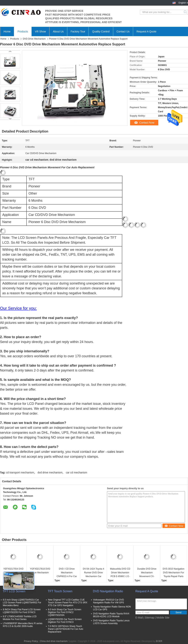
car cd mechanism (77, 473)
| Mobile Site (162, 618)
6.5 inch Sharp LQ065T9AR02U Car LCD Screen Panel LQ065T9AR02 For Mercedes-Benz (22, 603)
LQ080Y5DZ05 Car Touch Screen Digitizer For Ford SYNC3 (65, 621)
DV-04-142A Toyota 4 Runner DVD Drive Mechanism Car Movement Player (93, 573)
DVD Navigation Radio (108, 591)
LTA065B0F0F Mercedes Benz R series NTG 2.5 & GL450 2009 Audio (23, 625)
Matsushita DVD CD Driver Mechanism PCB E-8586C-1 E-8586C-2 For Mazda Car (120, 573)
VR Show (40, 31)
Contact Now (147, 123)
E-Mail (139, 618)
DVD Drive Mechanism (34, 39)
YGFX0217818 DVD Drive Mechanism (40, 571)
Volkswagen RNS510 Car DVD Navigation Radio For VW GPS (108, 601)
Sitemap (149, 618)
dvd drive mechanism (50, 473)
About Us (58, 31)
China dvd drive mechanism (54, 641)
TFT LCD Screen (14, 591)
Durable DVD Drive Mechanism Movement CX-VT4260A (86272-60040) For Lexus (147, 573)
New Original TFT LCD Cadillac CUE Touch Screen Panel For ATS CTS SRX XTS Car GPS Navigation (68, 603)
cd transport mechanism (20, 473)
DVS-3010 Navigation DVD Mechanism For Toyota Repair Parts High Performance (173, 573)
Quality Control (101, 31)
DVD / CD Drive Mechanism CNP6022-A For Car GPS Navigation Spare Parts (67, 573)
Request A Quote (146, 31)
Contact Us (123, 31)
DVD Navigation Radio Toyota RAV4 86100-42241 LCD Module (111, 615)
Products (23, 31)
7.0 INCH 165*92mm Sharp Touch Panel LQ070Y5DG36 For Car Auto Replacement (66, 629)
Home (7, 31)
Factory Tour (78, 31)
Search (186, 12)
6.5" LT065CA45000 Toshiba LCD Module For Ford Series (20, 618)
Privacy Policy (31, 641)
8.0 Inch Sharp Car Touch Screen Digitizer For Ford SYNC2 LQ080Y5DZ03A (65, 612)
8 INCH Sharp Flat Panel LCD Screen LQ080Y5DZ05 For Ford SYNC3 (22, 611)
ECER (159, 641)
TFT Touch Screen (60, 591)
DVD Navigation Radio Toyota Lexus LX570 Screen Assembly (111, 622)
